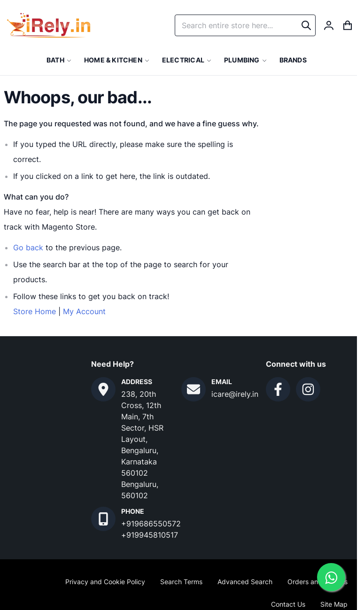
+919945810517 (150, 535)
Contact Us (288, 604)
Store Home (35, 311)
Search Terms (181, 582)
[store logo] (49, 25)
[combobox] (245, 25)
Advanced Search (245, 582)
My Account (84, 311)
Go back (28, 247)
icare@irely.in (235, 394)
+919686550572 (151, 524)
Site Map (334, 604)
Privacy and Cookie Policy (105, 582)
